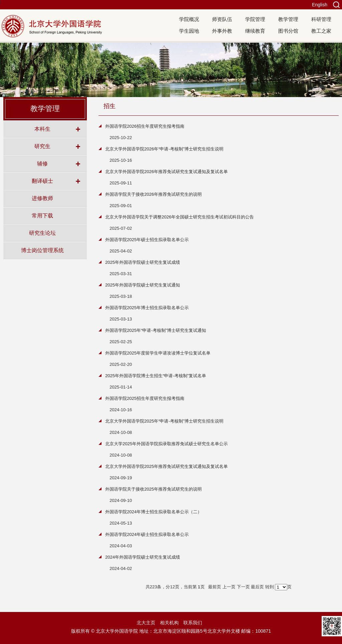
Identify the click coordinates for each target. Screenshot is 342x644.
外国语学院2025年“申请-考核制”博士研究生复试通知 (156, 330)
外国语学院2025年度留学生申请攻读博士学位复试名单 (158, 353)
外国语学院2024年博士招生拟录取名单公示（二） (153, 512)
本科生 (42, 129)
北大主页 (146, 623)
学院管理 (255, 19)
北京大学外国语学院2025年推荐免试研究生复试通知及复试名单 (166, 466)
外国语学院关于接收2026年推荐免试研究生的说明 (153, 194)
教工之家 (321, 31)
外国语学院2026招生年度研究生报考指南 (145, 126)
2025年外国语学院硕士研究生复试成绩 (143, 262)
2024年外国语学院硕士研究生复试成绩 (143, 557)
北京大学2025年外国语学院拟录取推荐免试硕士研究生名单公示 (166, 444)
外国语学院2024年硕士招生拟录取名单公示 (147, 534)
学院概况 (189, 19)
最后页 (257, 587)
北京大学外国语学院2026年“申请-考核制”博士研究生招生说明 (164, 149)
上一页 (229, 587)
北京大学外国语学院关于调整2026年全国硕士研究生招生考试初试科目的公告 (180, 217)
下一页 (243, 587)
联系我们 (193, 623)
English (320, 5)
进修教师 (42, 198)
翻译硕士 (42, 181)
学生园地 (189, 31)
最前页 (215, 587)
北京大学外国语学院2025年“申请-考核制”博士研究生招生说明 (164, 421)
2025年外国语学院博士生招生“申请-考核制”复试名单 (156, 376)
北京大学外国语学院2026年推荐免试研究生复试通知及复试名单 (166, 172)
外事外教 (222, 31)
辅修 (42, 163)
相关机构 (169, 623)
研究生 (42, 146)
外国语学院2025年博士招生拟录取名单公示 (147, 308)
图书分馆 (288, 31)
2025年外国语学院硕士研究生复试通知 (143, 285)
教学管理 (288, 19)
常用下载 (42, 215)
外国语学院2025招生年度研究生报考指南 (145, 398)
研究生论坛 (42, 233)
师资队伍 (222, 19)
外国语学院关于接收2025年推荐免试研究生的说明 (153, 489)
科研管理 (321, 19)
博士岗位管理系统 (42, 250)
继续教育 (255, 31)
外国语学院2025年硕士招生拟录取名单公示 (147, 240)
